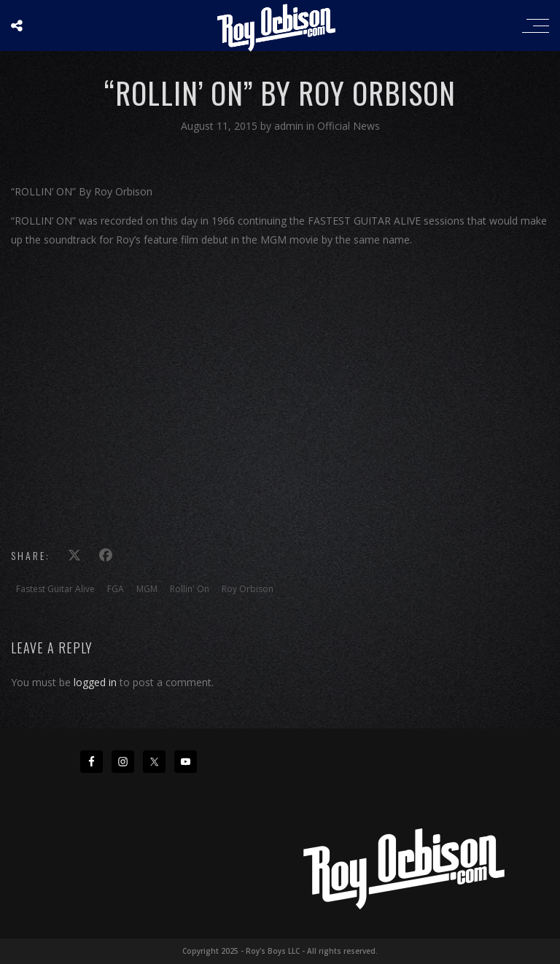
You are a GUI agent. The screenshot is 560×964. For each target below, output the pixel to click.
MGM (147, 589)
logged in (95, 682)
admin (290, 126)
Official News (349, 126)
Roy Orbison (248, 589)
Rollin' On (190, 589)
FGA (116, 589)
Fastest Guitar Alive (55, 589)
